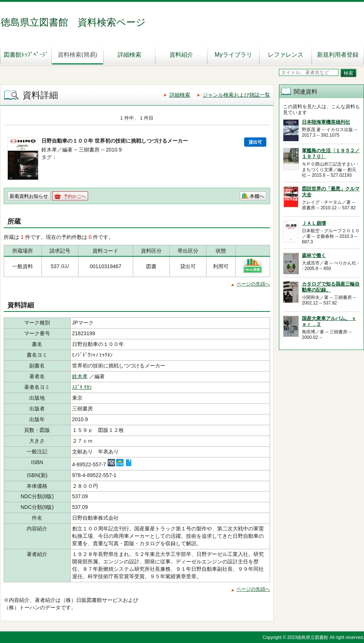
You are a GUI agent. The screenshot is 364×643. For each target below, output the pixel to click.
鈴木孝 (80, 376)
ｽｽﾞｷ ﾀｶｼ (82, 387)
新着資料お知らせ (29, 196)
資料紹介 (181, 55)
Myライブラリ (233, 55)
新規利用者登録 (338, 55)
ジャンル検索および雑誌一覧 (236, 95)
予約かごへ (75, 196)
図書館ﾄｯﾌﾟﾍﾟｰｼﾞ (26, 55)
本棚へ (257, 196)
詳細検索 (129, 55)
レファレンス (286, 55)
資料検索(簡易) (77, 55)
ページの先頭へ (253, 284)
